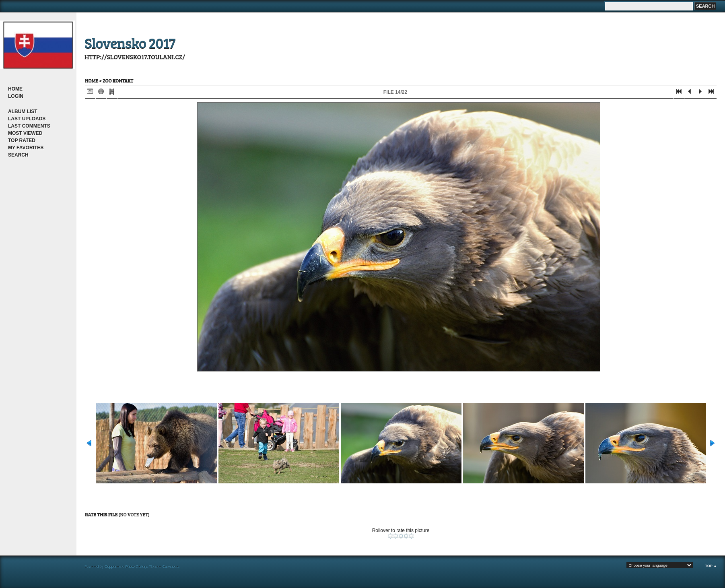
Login (16, 96)
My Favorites (26, 148)
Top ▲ (711, 566)
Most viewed (25, 133)
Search (18, 155)
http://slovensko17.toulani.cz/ (135, 57)
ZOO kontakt (118, 80)
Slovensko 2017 (130, 42)
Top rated (22, 140)
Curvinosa (170, 567)
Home (15, 89)
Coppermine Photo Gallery (126, 567)
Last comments (29, 126)
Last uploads (27, 119)
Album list (23, 111)
